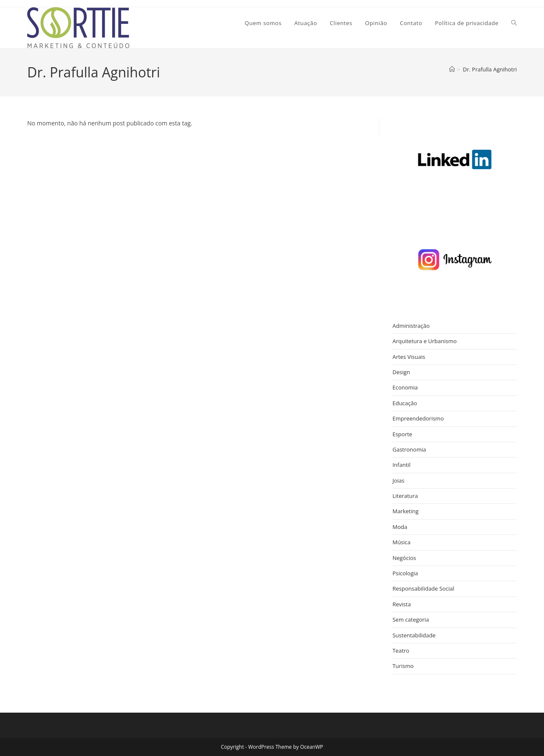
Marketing (405, 511)
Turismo (403, 666)
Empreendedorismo (418, 418)
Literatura (405, 496)
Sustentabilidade (414, 635)
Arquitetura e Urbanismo (424, 341)
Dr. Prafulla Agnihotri (490, 69)
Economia (405, 387)
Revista (401, 604)
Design (401, 372)
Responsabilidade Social (423, 588)
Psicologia (405, 573)
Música (401, 542)
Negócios (404, 558)
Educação (405, 403)
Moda (400, 527)
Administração (411, 326)
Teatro (401, 651)
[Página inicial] (452, 69)
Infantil (401, 465)
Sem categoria (411, 620)
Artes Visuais (409, 357)
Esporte (402, 434)
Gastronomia (409, 449)
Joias (398, 480)
